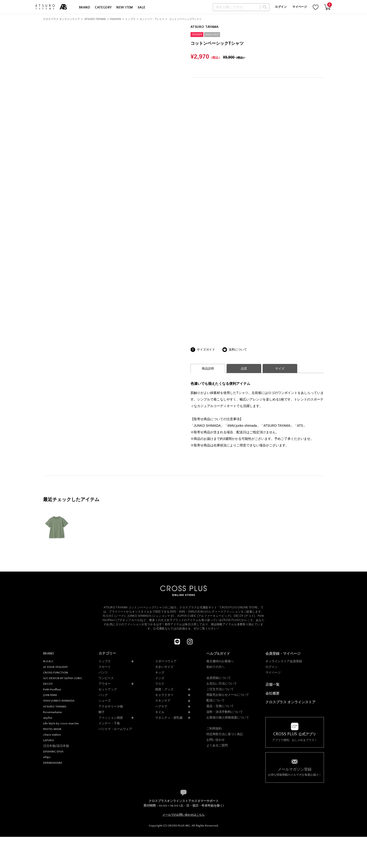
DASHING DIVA (53, 752)
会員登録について (219, 678)
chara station (52, 735)
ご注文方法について (220, 689)
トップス (130, 19)
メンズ (160, 678)
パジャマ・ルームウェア (115, 729)
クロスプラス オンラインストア (61, 19)
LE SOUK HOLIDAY (55, 667)
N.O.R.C (48, 661)
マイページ (300, 7)
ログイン (281, 7)
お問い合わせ (216, 740)
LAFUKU (48, 740)
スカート (105, 667)
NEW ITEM (125, 7)
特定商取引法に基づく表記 (225, 734)
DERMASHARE (53, 763)
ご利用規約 (214, 728)
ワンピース (106, 678)
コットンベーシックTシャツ (185, 19)
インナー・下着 (109, 723)
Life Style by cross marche (61, 723)
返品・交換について (220, 706)
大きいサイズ (164, 667)
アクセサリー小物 (111, 706)
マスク (160, 684)
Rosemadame (52, 712)
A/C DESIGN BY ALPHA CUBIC (63, 678)
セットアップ (108, 689)
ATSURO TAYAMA (95, 19)
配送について (216, 700)
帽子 (102, 712)
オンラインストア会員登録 (284, 661)
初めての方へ (216, 667)
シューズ (105, 701)
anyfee (48, 718)
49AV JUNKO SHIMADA (59, 701)
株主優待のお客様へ (220, 661)
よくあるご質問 (217, 745)
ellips (47, 757)
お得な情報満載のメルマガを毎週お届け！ (295, 772)
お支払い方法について (222, 683)
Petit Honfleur (52, 689)
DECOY (48, 684)
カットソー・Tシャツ (152, 19)
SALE (141, 7)
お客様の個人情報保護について (228, 717)
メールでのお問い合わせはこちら (183, 815)
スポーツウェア (166, 661)
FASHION (115, 19)
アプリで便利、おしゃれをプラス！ (295, 737)
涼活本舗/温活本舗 (56, 746)
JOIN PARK (50, 695)
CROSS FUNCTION (55, 673)
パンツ (103, 672)
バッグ (103, 695)
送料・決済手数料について (225, 712)
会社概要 (272, 693)
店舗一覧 (272, 684)
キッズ (160, 672)
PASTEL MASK (52, 729)
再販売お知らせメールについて (228, 695)
